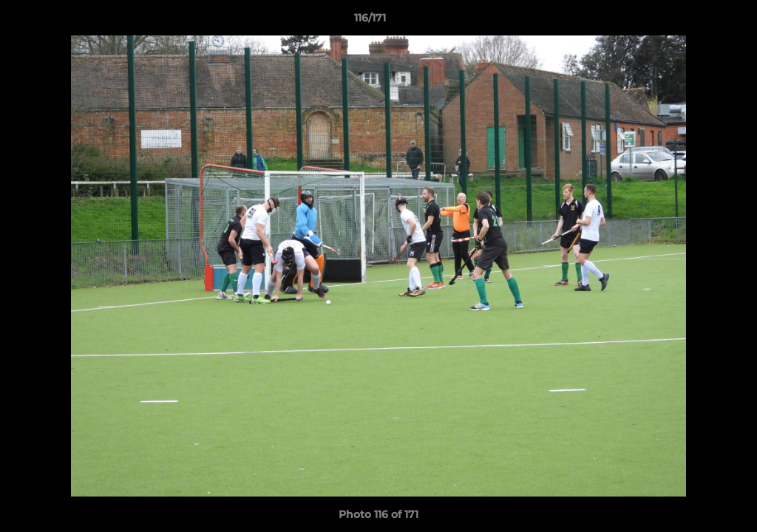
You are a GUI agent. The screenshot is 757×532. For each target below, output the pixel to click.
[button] (695, 21)
